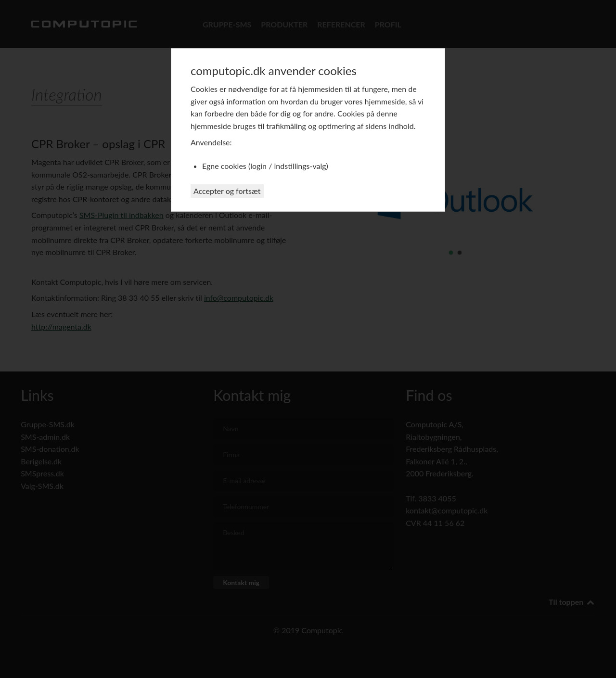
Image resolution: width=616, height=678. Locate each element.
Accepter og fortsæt (227, 191)
